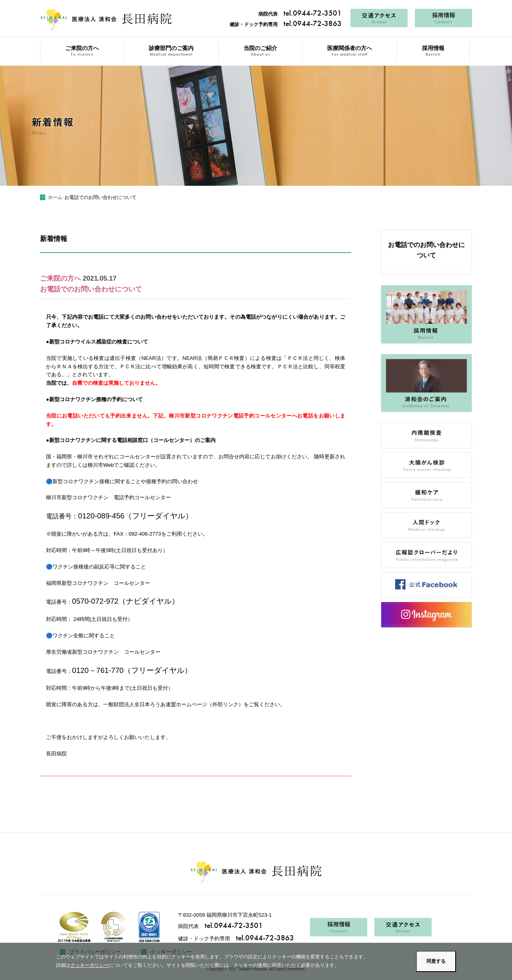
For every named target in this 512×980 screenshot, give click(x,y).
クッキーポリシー (90, 965)
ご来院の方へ (82, 51)
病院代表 (300, 14)
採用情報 (433, 51)
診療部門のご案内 (171, 51)
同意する (436, 961)
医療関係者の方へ (350, 51)
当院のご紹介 (260, 51)
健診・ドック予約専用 (286, 24)
